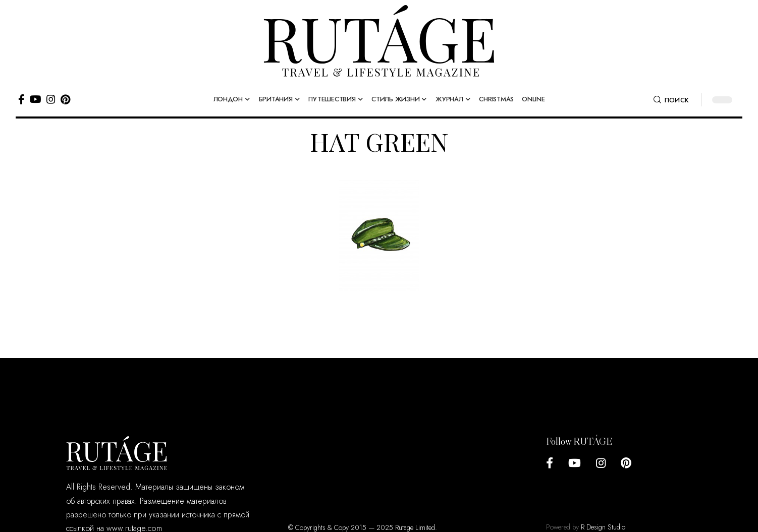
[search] (671, 100)
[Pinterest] (65, 99)
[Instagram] (51, 99)
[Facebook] (21, 99)
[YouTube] (36, 99)
